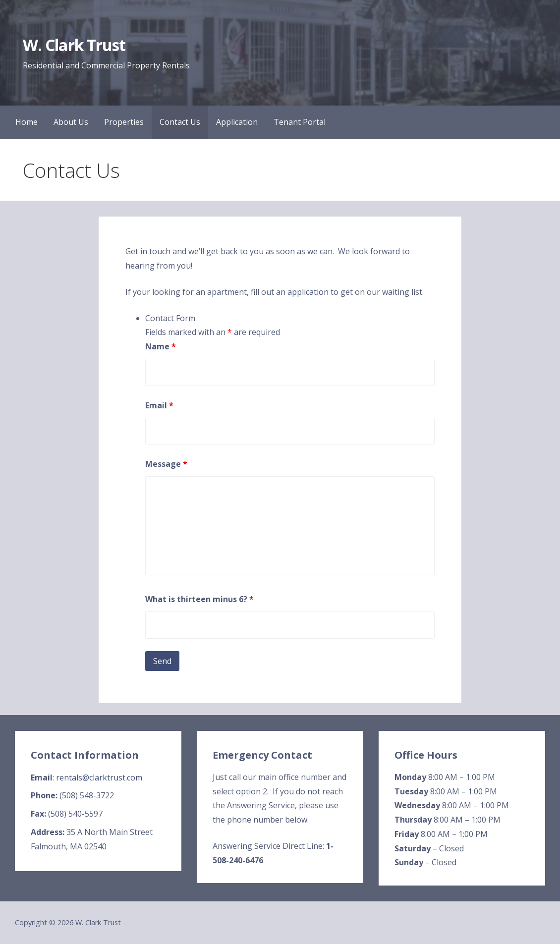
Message (166, 464)
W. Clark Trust (74, 45)
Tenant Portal (300, 122)
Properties (124, 122)
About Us (71, 122)
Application (237, 122)
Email (159, 405)
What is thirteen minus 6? (199, 599)
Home (27, 122)
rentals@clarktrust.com (99, 777)
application (308, 292)
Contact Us (180, 122)
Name (161, 346)
